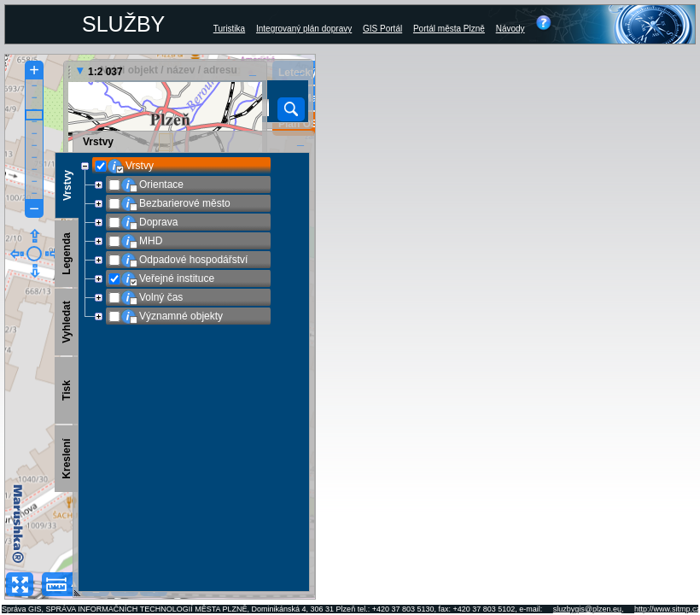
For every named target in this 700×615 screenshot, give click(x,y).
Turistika (229, 29)
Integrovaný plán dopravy (304, 29)
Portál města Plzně (449, 29)
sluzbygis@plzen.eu (587, 609)
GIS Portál (382, 29)
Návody (510, 29)
